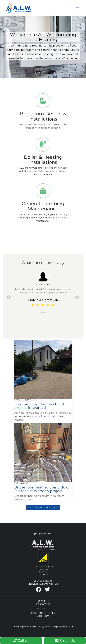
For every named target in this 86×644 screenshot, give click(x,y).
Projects (43, 609)
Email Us (65, 641)
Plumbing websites (23, 627)
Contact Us (43, 604)
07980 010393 (43, 581)
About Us (43, 601)
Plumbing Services (43, 613)
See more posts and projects (43, 508)
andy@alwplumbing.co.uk (43, 584)
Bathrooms (43, 616)
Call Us (21, 641)
